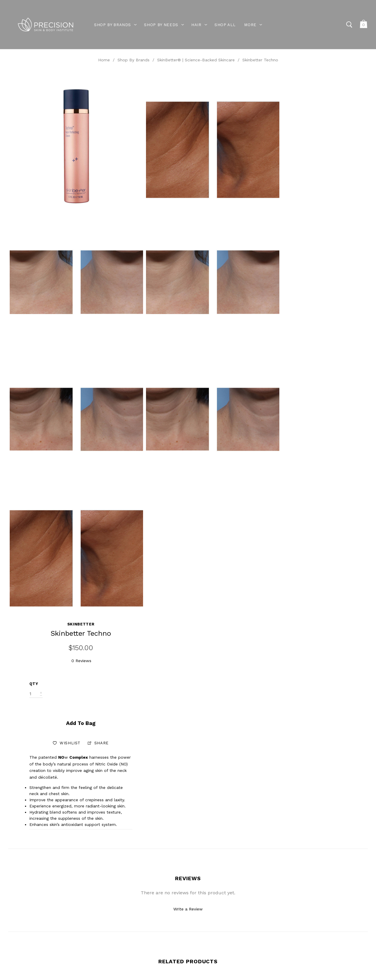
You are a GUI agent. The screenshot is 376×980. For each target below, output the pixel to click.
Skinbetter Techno (260, 60)
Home (104, 60)
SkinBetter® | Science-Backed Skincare (196, 60)
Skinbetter (331, 83)
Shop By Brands (134, 60)
